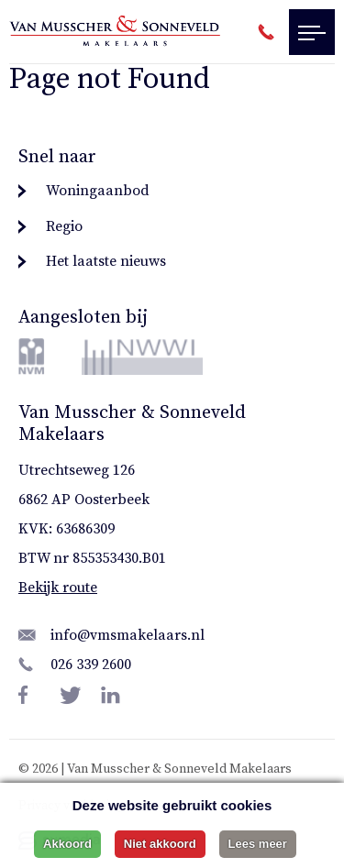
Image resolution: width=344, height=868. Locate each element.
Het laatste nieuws (106, 261)
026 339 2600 (91, 665)
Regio (64, 226)
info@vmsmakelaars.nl (128, 635)
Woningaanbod (98, 191)
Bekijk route (58, 588)
